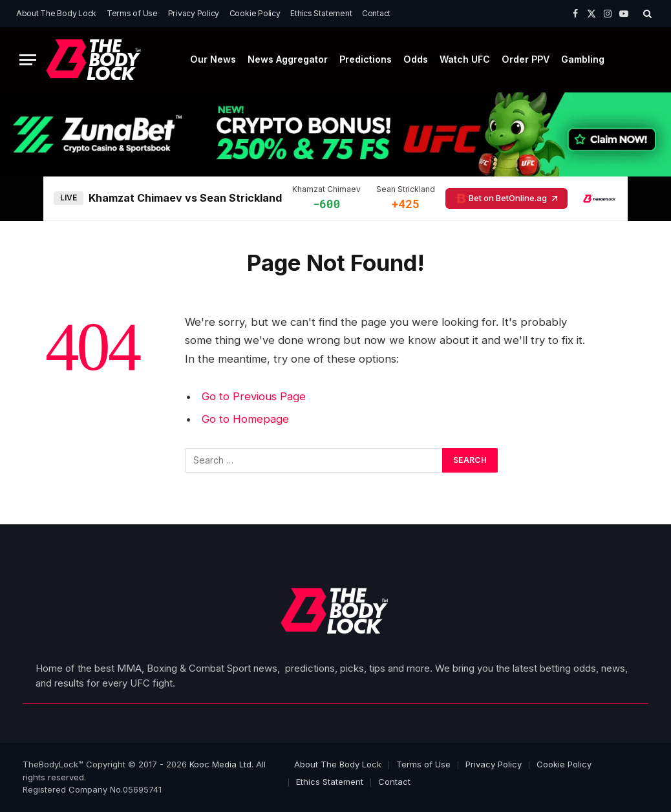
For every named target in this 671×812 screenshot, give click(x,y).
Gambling (583, 59)
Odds (416, 59)
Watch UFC (465, 59)
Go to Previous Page (254, 396)
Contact (376, 13)
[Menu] (28, 60)
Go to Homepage (245, 419)
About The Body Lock (56, 13)
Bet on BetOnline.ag (506, 198)
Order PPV (526, 59)
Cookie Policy (255, 13)
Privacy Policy (194, 13)
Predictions (366, 59)
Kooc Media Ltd (220, 764)
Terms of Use (132, 13)
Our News (213, 59)
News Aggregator (288, 59)
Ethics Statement (321, 13)
